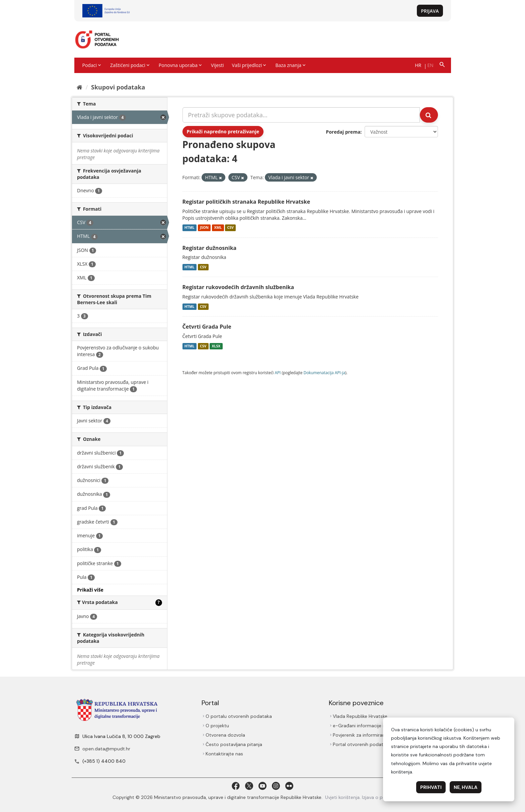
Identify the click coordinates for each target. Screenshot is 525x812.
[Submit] (429, 115)
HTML (190, 228)
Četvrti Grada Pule (207, 327)
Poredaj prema (343, 132)
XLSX (216, 346)
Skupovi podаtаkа (118, 87)
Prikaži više (90, 590)
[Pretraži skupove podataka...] (301, 115)
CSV (230, 228)
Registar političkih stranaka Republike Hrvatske (246, 202)
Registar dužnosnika (210, 248)
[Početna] (80, 87)
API (278, 373)
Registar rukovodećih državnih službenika (238, 287)
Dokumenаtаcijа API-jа (325, 373)
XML (218, 228)
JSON (204, 228)
